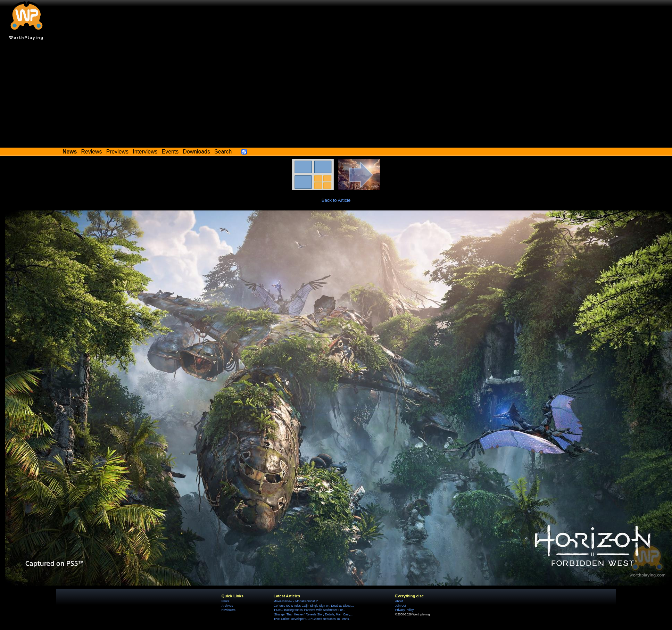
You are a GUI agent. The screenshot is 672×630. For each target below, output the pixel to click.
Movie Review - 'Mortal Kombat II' (296, 601)
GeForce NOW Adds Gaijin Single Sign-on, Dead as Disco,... (314, 606)
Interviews (145, 152)
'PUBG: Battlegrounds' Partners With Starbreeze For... (309, 610)
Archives (227, 606)
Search (223, 152)
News (225, 601)
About (399, 601)
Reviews (92, 152)
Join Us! (401, 606)
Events (170, 152)
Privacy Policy (404, 610)
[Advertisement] (336, 96)
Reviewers (229, 610)
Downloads (197, 152)
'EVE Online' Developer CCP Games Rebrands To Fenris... (313, 619)
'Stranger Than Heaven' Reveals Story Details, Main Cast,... (313, 614)
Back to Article (336, 200)
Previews (117, 152)
